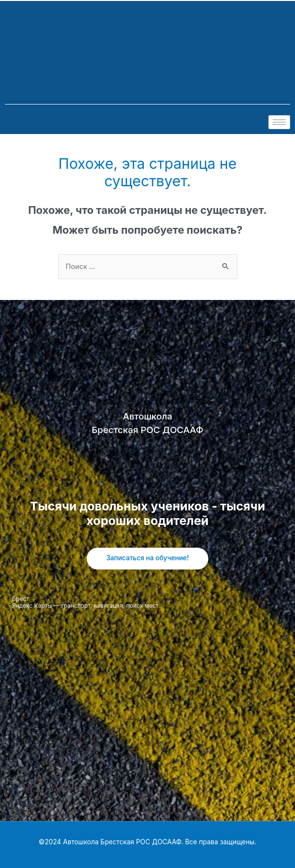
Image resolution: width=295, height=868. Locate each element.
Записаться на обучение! (147, 558)
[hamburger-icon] (279, 122)
